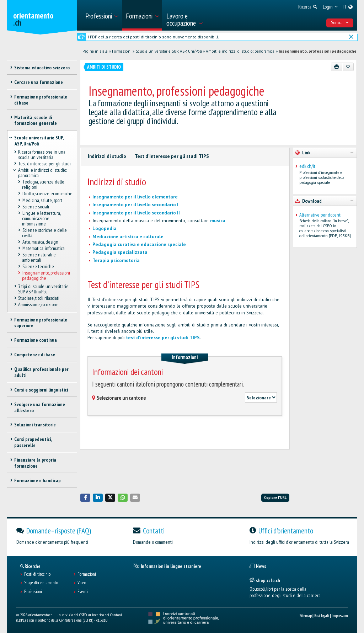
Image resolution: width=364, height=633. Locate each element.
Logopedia (105, 228)
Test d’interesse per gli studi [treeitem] (44, 164)
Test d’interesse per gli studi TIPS (172, 156)
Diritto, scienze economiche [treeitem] (47, 194)
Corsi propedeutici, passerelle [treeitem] (33, 442)
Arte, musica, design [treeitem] (40, 242)
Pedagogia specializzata (120, 252)
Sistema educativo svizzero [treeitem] (42, 68)
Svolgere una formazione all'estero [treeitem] (40, 407)
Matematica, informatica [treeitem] (43, 248)
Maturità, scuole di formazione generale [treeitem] (36, 120)
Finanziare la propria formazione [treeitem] (35, 463)
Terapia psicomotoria (116, 260)
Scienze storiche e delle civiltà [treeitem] (44, 233)
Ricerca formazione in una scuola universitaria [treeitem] (42, 155)
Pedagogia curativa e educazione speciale (139, 244)
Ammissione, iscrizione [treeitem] (38, 304)
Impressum (340, 615)
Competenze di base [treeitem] (35, 355)
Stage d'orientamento (41, 583)
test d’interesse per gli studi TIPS (163, 338)
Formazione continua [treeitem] (36, 340)
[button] (85, 498)
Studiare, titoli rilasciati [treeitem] (39, 298)
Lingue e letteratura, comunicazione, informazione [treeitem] (41, 218)
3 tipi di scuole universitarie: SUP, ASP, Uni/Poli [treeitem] (44, 289)
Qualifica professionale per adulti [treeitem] (41, 372)
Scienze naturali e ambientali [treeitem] (39, 257)
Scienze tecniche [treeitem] (38, 266)
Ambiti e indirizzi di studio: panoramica (240, 51)
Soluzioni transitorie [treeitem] (35, 425)
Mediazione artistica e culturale (128, 237)
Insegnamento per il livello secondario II (136, 213)
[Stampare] (337, 67)
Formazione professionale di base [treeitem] (41, 100)
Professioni (33, 592)
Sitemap (306, 615)
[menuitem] (101, 15)
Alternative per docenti (320, 215)
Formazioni (122, 51)
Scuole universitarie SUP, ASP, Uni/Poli (169, 51)
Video (82, 583)
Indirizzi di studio (107, 156)
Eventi (83, 592)
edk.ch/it (307, 166)
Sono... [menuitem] (340, 22)
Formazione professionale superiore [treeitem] (41, 323)
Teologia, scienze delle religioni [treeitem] (43, 185)
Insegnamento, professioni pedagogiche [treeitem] (46, 276)
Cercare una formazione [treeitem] (39, 82)
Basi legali (322, 615)
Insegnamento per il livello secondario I (135, 205)
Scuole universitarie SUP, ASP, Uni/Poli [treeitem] (39, 141)
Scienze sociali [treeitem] (35, 207)
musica (218, 221)
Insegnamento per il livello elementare (135, 197)
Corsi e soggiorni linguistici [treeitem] (41, 390)
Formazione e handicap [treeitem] (38, 480)
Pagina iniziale (95, 51)
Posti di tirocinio (37, 574)
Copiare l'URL (275, 497)
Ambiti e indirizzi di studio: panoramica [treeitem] (42, 173)
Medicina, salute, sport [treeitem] (42, 200)
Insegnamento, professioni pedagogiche (318, 51)
